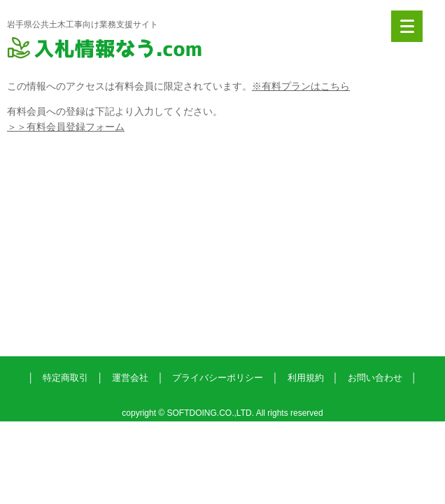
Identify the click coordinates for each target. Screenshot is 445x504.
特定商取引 (65, 378)
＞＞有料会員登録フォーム (66, 127)
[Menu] (407, 26)
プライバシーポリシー (218, 378)
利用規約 (306, 378)
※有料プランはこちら (301, 86)
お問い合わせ (375, 378)
